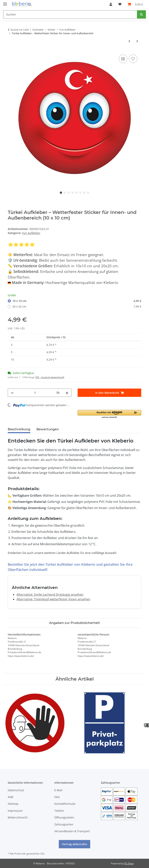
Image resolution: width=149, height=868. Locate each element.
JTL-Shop (129, 863)
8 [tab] (88, 193)
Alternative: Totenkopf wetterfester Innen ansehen (53, 599)
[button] (111, 4)
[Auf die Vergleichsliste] (123, 59)
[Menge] (35, 393)
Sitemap (13, 804)
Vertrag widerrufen (74, 844)
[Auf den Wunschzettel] (133, 59)
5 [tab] (76, 193)
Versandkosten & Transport (72, 831)
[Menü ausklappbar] (5, 2)
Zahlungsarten (64, 824)
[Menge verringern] (12, 393)
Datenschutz (16, 790)
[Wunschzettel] (120, 4)
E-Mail (58, 790)
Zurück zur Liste (20, 30)
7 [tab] (84, 193)
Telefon (59, 811)
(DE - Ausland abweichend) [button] (50, 377)
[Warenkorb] (135, 4)
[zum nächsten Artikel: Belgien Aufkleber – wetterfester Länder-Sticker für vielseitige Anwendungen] (137, 41)
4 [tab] (73, 193)
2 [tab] (65, 193)
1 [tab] (61, 193)
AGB (10, 797)
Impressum (15, 811)
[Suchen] (70, 14)
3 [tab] (69, 193)
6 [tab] (80, 193)
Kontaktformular (65, 804)
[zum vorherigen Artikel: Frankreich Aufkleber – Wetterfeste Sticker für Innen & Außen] (129, 41)
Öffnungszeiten (64, 817)
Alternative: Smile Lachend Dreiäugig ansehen (50, 595)
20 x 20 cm (77, 306)
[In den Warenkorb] (109, 393)
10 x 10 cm (77, 301)
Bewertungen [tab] (48, 429)
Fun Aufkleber (31, 233)
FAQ (57, 797)
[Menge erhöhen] (67, 393)
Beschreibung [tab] (19, 429)
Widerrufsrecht (18, 817)
